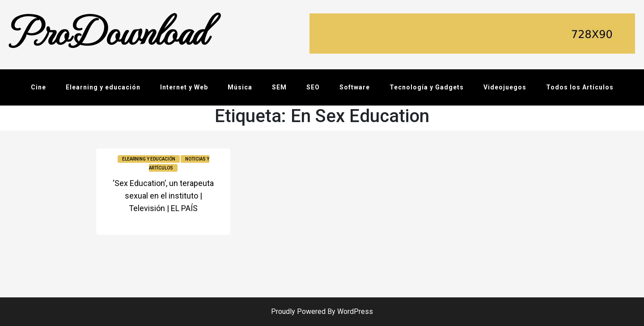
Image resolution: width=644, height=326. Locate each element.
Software (355, 87)
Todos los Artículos (580, 87)
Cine (38, 87)
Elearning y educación (103, 87)
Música (240, 87)
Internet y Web (184, 87)
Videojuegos (505, 87)
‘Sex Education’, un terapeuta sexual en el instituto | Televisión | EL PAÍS (163, 196)
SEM (279, 87)
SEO (313, 87)
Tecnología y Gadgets (427, 87)
